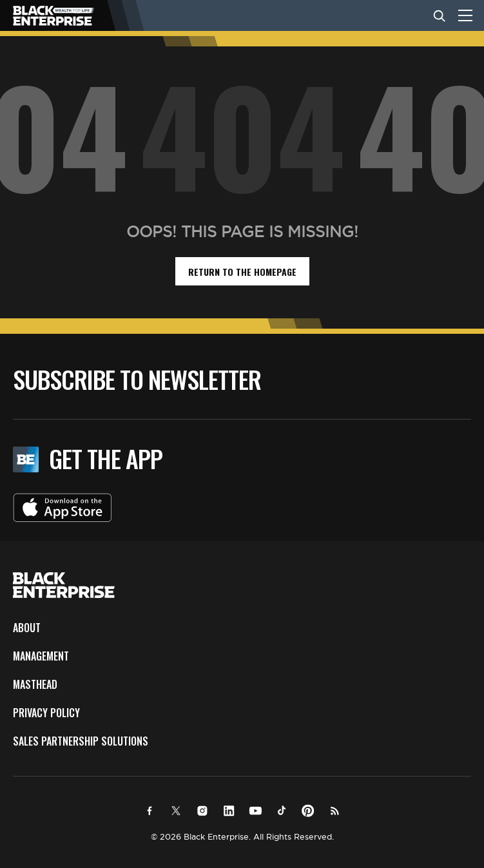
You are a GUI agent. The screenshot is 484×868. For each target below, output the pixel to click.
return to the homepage (242, 272)
